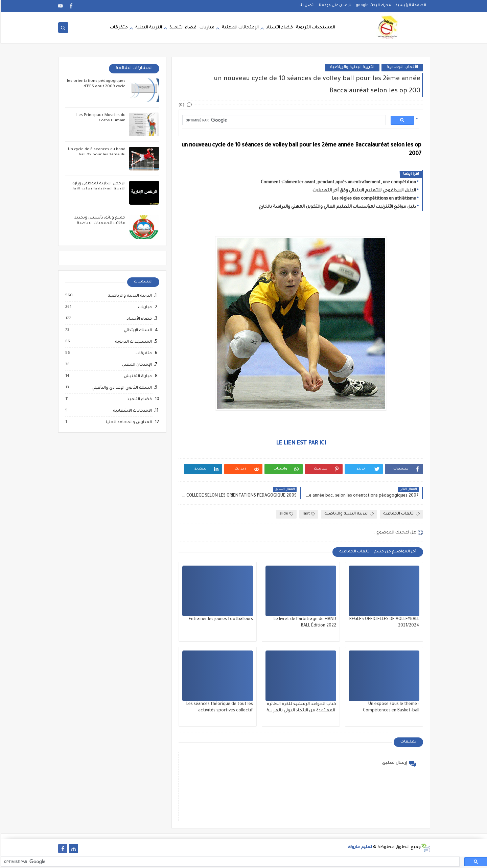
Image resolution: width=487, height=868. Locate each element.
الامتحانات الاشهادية (131, 411)
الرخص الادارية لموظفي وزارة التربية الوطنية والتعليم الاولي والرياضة (97, 189)
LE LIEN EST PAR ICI (300, 443)
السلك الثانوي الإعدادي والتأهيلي (121, 388)
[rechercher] (283, 120)
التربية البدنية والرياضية (352, 67)
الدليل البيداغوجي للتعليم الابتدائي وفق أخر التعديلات (364, 191)
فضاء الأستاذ (138, 319)
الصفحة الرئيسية (410, 5)
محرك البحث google (373, 5)
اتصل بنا (306, 5)
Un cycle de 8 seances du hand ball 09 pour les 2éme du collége (96, 155)
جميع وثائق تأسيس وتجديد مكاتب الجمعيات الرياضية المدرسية (99, 223)
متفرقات (118, 28)
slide (286, 514)
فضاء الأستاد (279, 28)
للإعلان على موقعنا (334, 5)
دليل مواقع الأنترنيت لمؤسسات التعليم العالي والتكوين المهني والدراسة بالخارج (337, 207)
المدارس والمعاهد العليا (128, 422)
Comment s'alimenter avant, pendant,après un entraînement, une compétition (338, 183)
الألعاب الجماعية (402, 67)
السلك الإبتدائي (137, 330)
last (308, 514)
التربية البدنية (148, 28)
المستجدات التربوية (315, 28)
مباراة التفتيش (137, 376)
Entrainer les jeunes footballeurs (220, 619)
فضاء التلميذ (182, 28)
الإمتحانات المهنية (240, 28)
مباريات (206, 28)
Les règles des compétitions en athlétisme (373, 199)
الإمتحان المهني (136, 365)
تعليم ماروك (359, 848)
